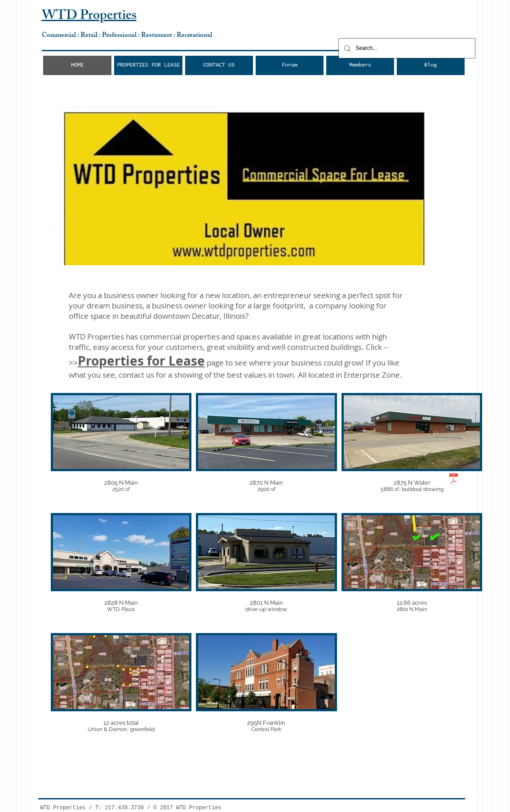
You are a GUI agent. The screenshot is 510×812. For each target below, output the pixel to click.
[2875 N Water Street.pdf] (454, 480)
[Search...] (406, 48)
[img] (121, 451)
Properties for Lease (141, 361)
